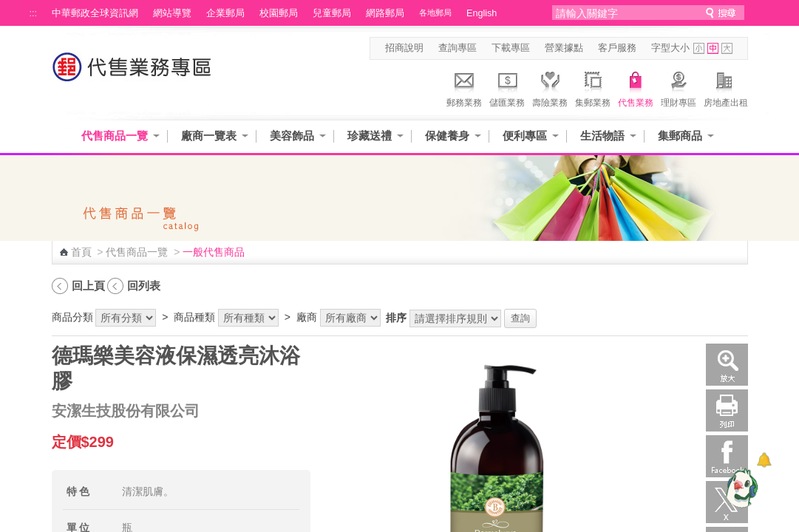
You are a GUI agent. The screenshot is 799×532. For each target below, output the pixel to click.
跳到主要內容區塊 (8, 8)
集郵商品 (680, 136)
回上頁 (88, 286)
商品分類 (72, 317)
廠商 (307, 317)
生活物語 (602, 136)
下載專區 (511, 48)
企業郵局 (225, 13)
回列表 (144, 286)
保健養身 (447, 136)
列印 (727, 410)
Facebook (727, 456)
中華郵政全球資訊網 (95, 13)
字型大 (727, 48)
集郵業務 (593, 87)
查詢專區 (458, 48)
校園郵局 (279, 13)
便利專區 (525, 136)
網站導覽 (172, 13)
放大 (727, 365)
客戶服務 (617, 48)
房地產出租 (726, 87)
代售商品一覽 (115, 136)
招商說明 (404, 48)
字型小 (699, 48)
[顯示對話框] (764, 460)
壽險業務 (550, 87)
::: (34, 13)
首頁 (81, 252)
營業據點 (564, 48)
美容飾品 (292, 136)
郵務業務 (464, 87)
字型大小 (670, 48)
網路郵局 (385, 13)
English (482, 13)
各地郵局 (435, 13)
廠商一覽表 (209, 136)
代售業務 (636, 87)
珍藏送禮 (370, 136)
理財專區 (679, 87)
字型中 (713, 48)
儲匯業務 (507, 87)
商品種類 (194, 317)
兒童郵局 (332, 13)
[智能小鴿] (740, 488)
